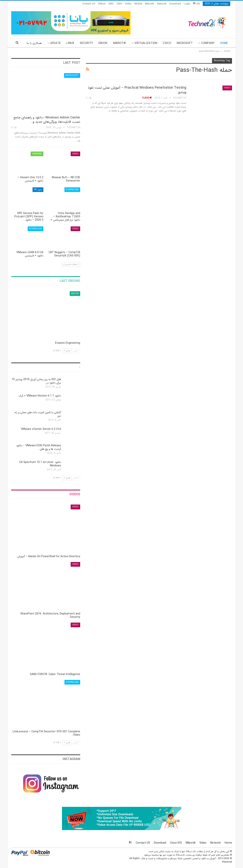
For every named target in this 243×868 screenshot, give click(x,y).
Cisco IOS (176, 843)
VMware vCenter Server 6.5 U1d (41, 429)
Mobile (138, 4)
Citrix (119, 4)
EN (197, 4)
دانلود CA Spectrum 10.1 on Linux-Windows (40, 464)
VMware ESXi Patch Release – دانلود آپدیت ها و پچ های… (39, 447)
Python (102, 4)
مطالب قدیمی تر (71, 264)
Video (128, 4)
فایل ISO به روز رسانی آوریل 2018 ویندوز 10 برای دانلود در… (36, 381)
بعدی (67, 351)
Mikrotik (150, 4)
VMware (37, 154)
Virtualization (146, 43)
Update (55, 43)
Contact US (89, 4)
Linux (70, 43)
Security (86, 43)
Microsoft (185, 43)
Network (162, 4)
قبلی (76, 351)
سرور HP (38, 190)
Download (175, 4)
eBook (103, 43)
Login (187, 4)
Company (208, 43)
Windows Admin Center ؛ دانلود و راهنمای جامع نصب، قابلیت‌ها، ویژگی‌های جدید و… (47, 120)
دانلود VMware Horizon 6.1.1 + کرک (40, 396)
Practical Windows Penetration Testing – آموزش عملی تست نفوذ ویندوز (137, 90)
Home (224, 43)
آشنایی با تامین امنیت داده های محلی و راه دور (38, 414)
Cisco (167, 43)
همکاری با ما (34, 43)
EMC (111, 4)
